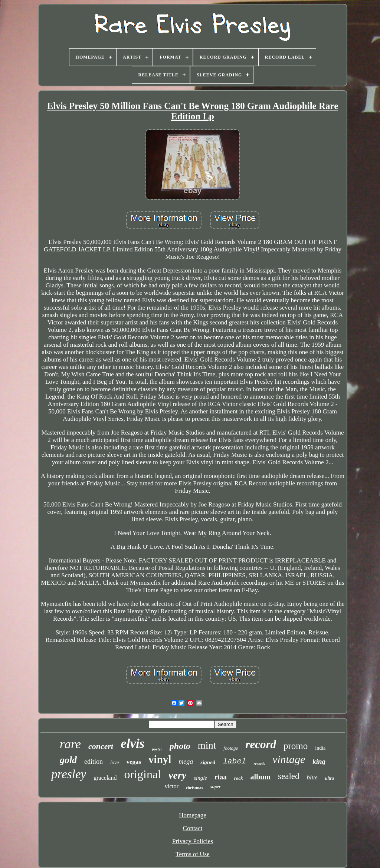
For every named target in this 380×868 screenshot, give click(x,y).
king (319, 761)
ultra (330, 778)
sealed (289, 776)
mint (207, 745)
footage (231, 748)
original (142, 774)
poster (157, 749)
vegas (134, 762)
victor (172, 786)
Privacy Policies (193, 841)
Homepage (193, 815)
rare (70, 744)
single (200, 778)
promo (296, 746)
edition (94, 762)
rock (239, 778)
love (114, 763)
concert (101, 746)
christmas (194, 788)
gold (68, 760)
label (234, 761)
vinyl (160, 759)
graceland (105, 778)
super (215, 787)
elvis (132, 744)
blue (312, 777)
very (177, 775)
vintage (289, 759)
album (261, 777)
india (320, 748)
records (259, 764)
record (261, 744)
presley (69, 774)
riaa (221, 777)
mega (186, 762)
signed (208, 762)
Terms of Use (192, 854)
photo (180, 746)
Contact (193, 828)
